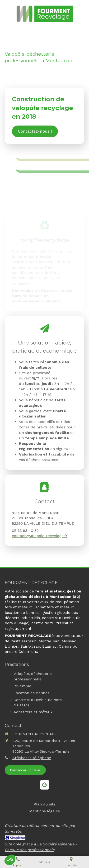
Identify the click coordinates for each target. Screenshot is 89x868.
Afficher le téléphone (32, 758)
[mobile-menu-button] (45, 862)
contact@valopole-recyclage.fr (40, 536)
